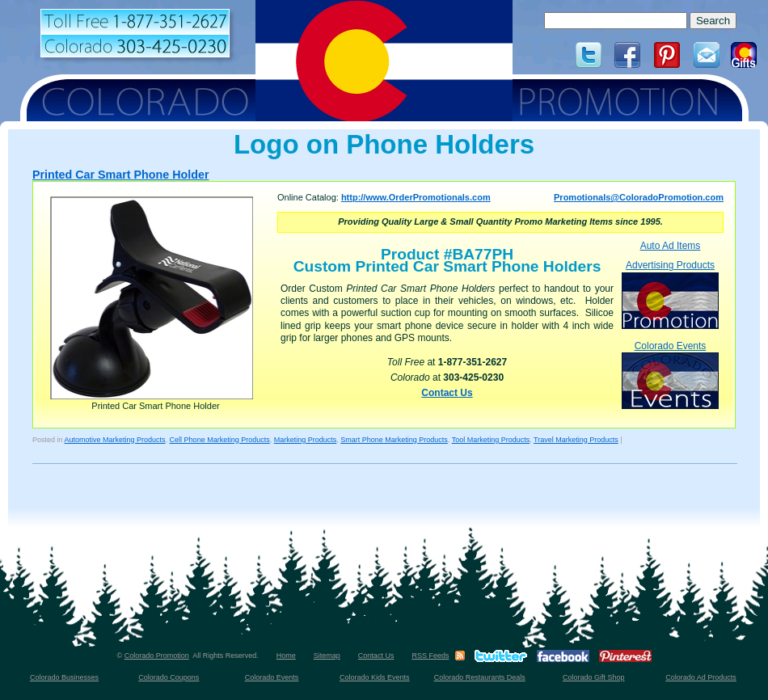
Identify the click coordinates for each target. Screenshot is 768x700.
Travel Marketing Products (576, 440)
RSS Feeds (430, 656)
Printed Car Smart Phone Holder (120, 175)
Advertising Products (670, 294)
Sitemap (327, 656)
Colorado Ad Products (701, 677)
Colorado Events (670, 375)
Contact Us (447, 393)
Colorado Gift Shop (594, 677)
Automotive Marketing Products (115, 440)
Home (286, 656)
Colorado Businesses (64, 677)
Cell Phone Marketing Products (220, 440)
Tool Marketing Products (491, 440)
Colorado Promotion (157, 656)
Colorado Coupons (169, 677)
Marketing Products (306, 440)
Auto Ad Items (671, 246)
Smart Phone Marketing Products (394, 440)
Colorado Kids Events (375, 677)
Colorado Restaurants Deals (480, 677)
